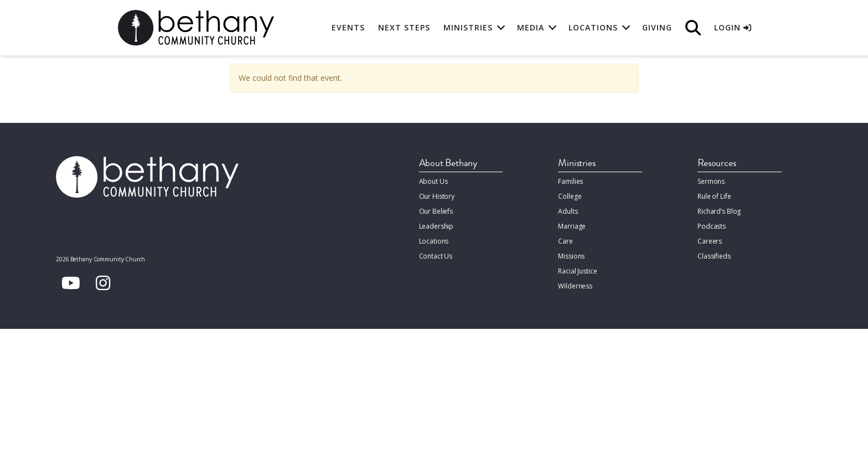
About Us (433, 181)
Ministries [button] (468, 27)
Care (565, 241)
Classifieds (714, 256)
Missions (571, 256)
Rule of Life (714, 196)
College (570, 196)
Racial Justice (577, 271)
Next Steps (404, 27)
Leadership (436, 226)
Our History (437, 196)
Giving (657, 27)
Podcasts (712, 226)
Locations (434, 241)
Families (570, 181)
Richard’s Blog (719, 211)
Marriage (572, 226)
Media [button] (531, 27)
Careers (710, 241)
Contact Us (436, 256)
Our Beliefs (436, 211)
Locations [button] (593, 27)
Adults (568, 211)
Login (733, 27)
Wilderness (575, 286)
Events (348, 27)
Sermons (711, 181)
